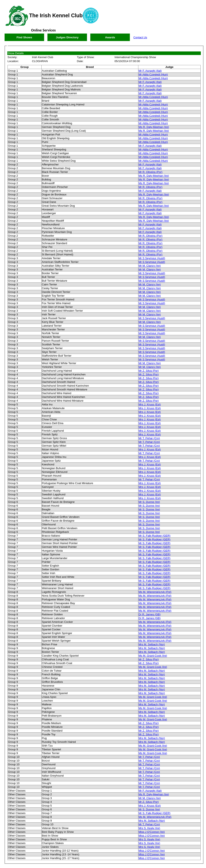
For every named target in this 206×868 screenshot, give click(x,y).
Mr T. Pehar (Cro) (149, 438)
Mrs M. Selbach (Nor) (152, 644)
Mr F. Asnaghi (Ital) (150, 71)
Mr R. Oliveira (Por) (151, 172)
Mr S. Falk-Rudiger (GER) (154, 536)
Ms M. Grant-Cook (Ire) (153, 656)
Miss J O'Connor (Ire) (152, 832)
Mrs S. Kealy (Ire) (149, 828)
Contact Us (140, 37)
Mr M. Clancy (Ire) (150, 266)
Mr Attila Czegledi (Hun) (153, 74)
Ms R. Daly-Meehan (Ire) (154, 127)
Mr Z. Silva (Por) (149, 371)
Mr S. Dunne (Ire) (149, 502)
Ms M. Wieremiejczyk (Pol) (155, 592)
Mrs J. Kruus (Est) (150, 404)
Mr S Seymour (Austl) (152, 258)
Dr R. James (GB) (150, 614)
